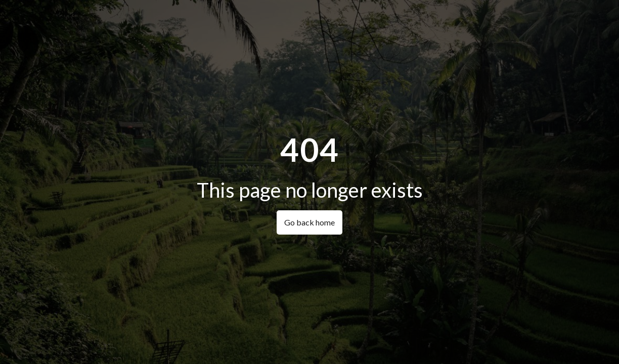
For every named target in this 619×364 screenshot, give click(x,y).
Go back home (309, 222)
